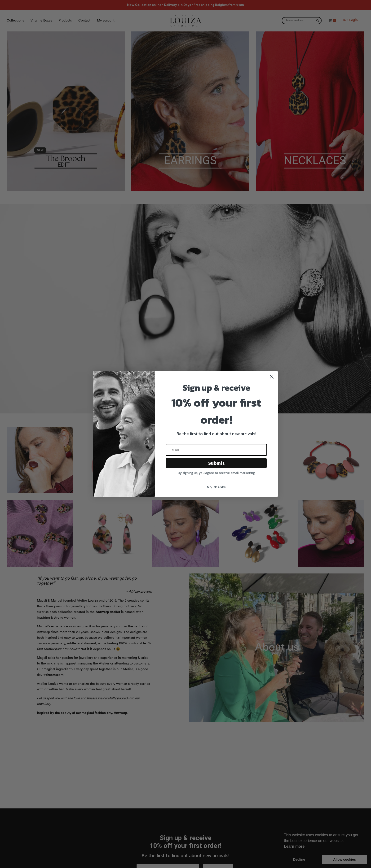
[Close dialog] (272, 377)
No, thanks (216, 487)
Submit (216, 463)
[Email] (216, 450)
